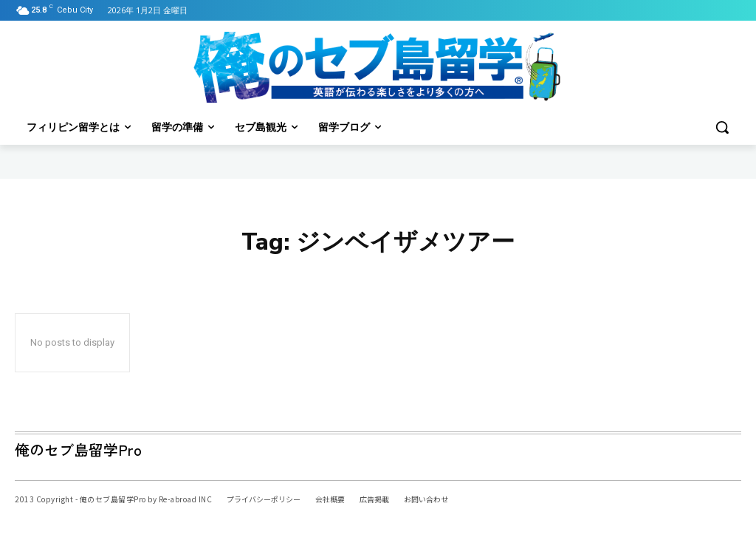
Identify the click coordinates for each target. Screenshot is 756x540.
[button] (722, 127)
